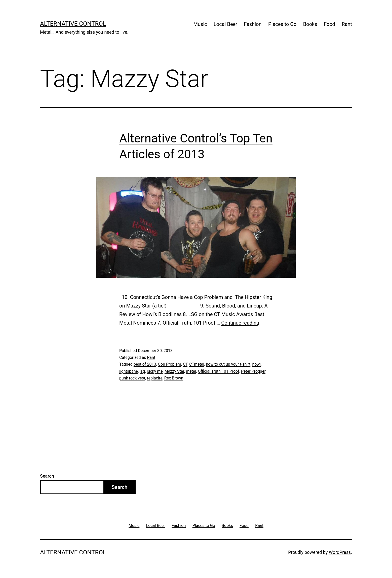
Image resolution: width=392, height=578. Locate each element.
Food (329, 24)
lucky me (155, 371)
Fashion (253, 24)
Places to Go (282, 24)
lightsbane (129, 371)
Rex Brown (174, 378)
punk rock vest (132, 378)
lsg (142, 371)
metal (191, 371)
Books (310, 24)
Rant (347, 24)
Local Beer (225, 24)
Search (47, 476)
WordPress (340, 552)
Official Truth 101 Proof (219, 371)
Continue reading (240, 323)
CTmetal (197, 364)
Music (200, 24)
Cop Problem (170, 364)
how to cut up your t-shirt (228, 364)
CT (185, 364)
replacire (155, 378)
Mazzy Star (174, 371)
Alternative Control (73, 24)
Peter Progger (253, 371)
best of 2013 (145, 364)
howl (256, 364)
